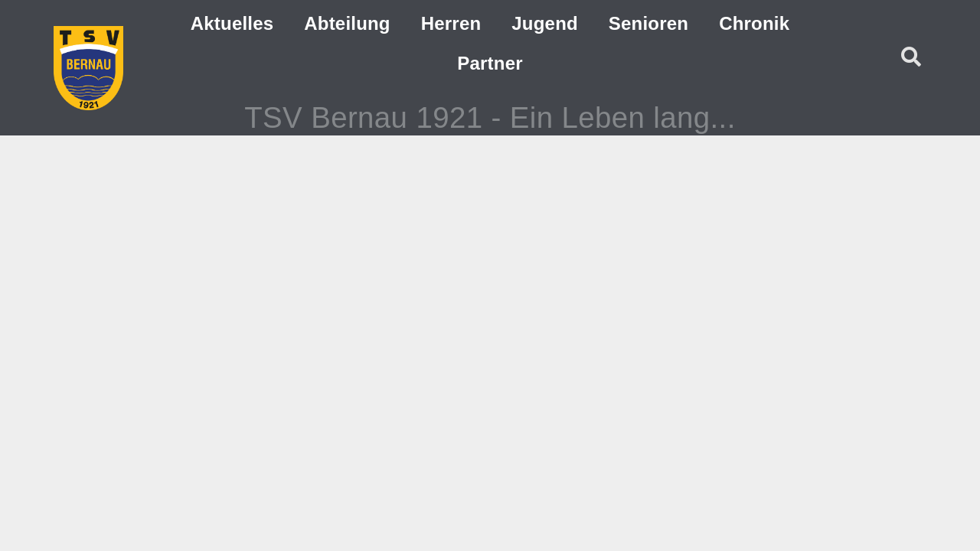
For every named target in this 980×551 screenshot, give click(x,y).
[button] (911, 57)
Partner (490, 63)
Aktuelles (232, 23)
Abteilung (347, 23)
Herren (451, 23)
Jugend (545, 23)
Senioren (648, 23)
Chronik (754, 23)
